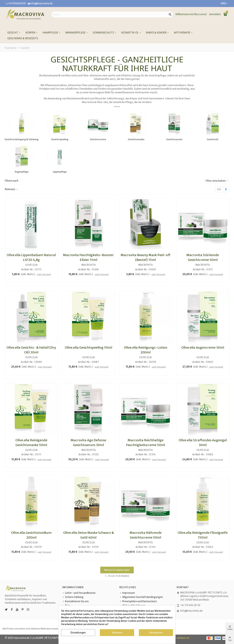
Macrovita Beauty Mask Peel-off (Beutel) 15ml (146, 257)
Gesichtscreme (98, 139)
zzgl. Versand (44, 274)
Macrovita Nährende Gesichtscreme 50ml (146, 535)
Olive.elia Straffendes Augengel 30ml (203, 442)
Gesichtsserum (174, 139)
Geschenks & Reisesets (23, 38)
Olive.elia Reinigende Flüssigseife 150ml (203, 535)
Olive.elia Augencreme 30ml (203, 347)
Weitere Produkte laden (117, 570)
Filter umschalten (217, 181)
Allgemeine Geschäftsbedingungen (141, 597)
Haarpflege (50, 33)
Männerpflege (75, 33)
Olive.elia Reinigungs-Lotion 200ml (146, 350)
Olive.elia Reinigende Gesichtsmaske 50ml (31, 442)
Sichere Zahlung (73, 597)
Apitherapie (182, 33)
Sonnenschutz (103, 33)
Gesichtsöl (213, 139)
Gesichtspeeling (60, 139)
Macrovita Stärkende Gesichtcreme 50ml (203, 257)
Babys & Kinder (156, 33)
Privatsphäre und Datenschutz (138, 601)
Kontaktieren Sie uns (75, 601)
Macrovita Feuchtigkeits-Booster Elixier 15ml (88, 257)
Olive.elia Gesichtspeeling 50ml (89, 347)
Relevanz (11, 189)
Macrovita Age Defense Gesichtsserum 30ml (88, 442)
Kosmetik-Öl (130, 33)
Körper (30, 33)
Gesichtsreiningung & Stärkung (21, 139)
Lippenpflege (60, 172)
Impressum (127, 593)
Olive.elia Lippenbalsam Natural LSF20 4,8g (31, 257)
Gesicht (13, 33)
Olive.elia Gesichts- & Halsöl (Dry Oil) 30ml (31, 350)
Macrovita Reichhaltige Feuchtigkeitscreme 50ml (146, 442)
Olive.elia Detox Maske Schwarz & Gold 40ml (89, 535)
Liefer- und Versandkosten (79, 593)
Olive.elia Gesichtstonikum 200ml (31, 535)
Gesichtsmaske (136, 139)
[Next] (226, 189)
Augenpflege (22, 172)
